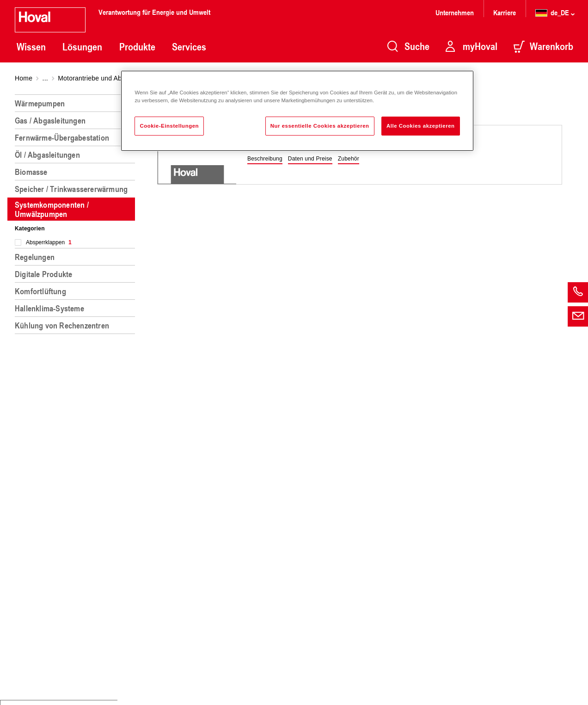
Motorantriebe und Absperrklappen (109, 78)
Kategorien (30, 229)
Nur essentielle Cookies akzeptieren (320, 126)
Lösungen (82, 47)
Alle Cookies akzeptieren (421, 126)
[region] (77, 396)
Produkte (137, 47)
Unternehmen (455, 12)
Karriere (505, 12)
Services (189, 47)
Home (24, 78)
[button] (265, 159)
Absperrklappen (49, 242)
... (45, 78)
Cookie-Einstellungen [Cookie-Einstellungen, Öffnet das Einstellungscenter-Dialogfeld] (169, 126)
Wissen (31, 47)
